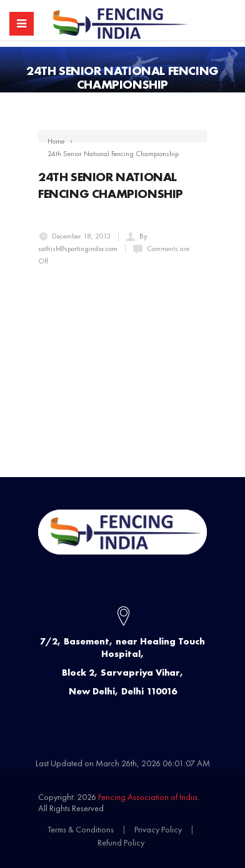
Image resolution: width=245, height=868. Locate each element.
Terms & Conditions (81, 829)
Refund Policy (121, 842)
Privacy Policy (158, 829)
